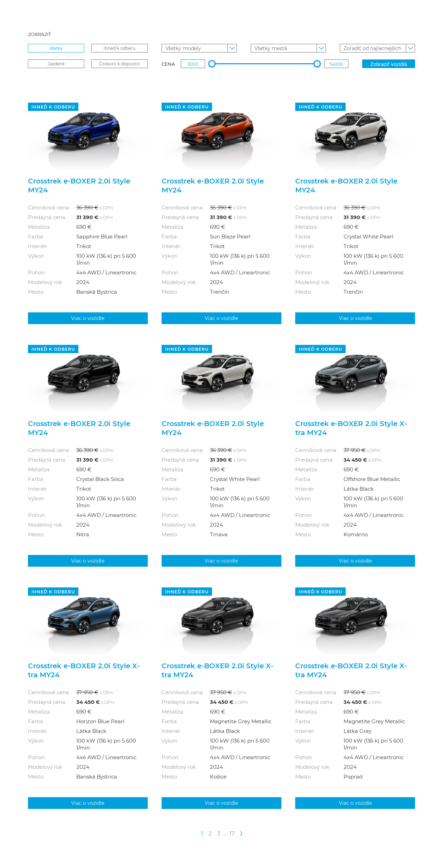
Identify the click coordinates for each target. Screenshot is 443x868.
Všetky (56, 48)
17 (232, 833)
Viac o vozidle (88, 318)
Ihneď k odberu (119, 48)
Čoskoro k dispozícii (119, 64)
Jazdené (56, 64)
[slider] (212, 64)
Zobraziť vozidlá (389, 64)
